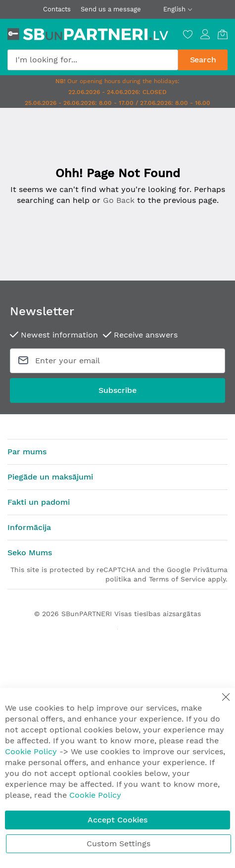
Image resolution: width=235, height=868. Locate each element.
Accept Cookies (117, 820)
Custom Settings (118, 844)
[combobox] (93, 60)
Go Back (119, 200)
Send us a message (111, 9)
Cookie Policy (31, 751)
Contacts (57, 9)
